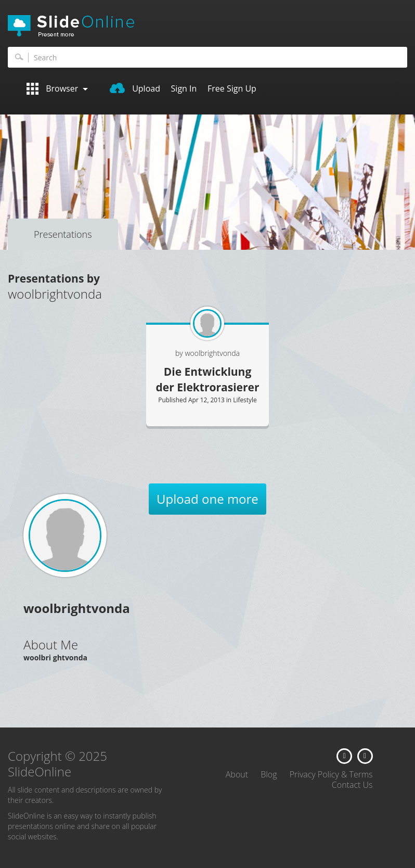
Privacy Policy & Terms (331, 774)
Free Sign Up (232, 88)
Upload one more (207, 499)
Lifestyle (245, 400)
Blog (269, 774)
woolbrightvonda (212, 353)
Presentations (63, 234)
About (237, 774)
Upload (135, 88)
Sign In (184, 88)
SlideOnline (207, 26)
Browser (57, 89)
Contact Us (352, 785)
